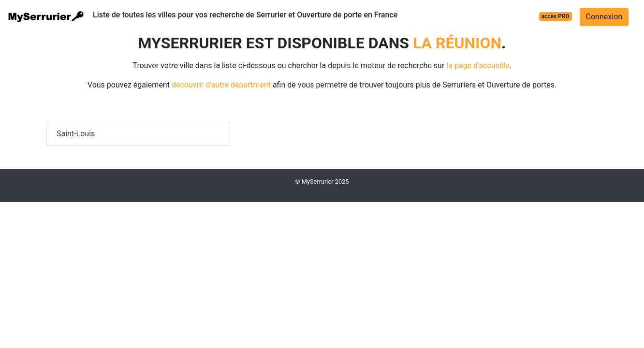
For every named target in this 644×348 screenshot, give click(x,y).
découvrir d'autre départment (221, 85)
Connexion (604, 17)
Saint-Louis (76, 134)
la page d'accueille (478, 65)
